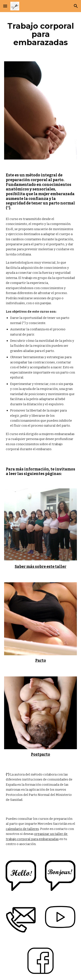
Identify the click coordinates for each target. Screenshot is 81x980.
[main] (41, 34)
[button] (5, 6)
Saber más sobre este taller (40, 567)
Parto (41, 661)
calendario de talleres (22, 829)
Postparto (40, 754)
